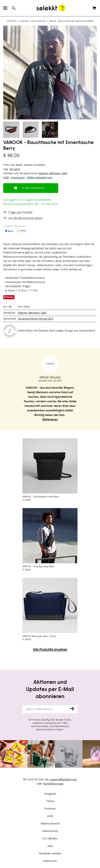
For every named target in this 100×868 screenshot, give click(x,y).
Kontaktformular (53, 784)
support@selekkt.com (63, 780)
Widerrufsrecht (50, 824)
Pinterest (50, 809)
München (55, 377)
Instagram (50, 794)
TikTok (50, 801)
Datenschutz (50, 831)
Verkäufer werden (50, 854)
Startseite (12, 21)
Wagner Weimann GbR (53, 173)
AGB (50, 816)
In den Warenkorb (33, 188)
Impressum (50, 861)
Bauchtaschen (39, 21)
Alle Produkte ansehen (50, 650)
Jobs (50, 846)
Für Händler (50, 839)
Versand (15, 169)
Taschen (24, 21)
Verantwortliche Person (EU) (35, 319)
